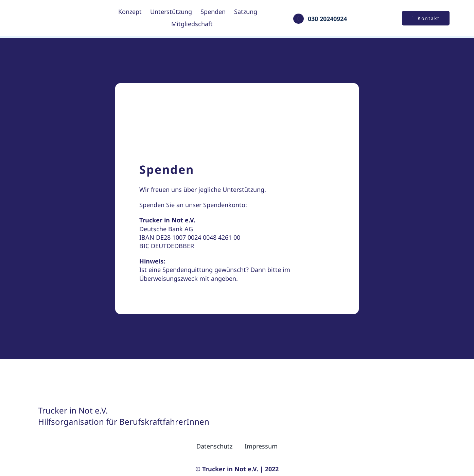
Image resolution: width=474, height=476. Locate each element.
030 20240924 (327, 19)
